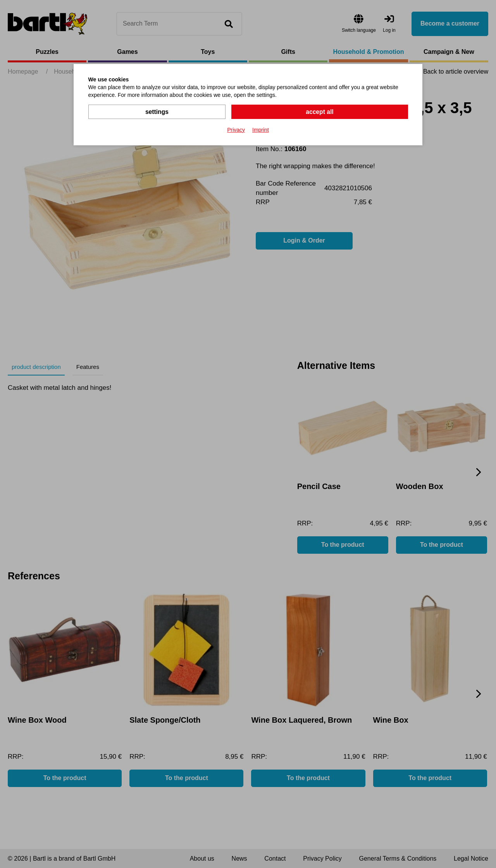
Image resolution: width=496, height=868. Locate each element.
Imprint (261, 129)
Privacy (236, 129)
